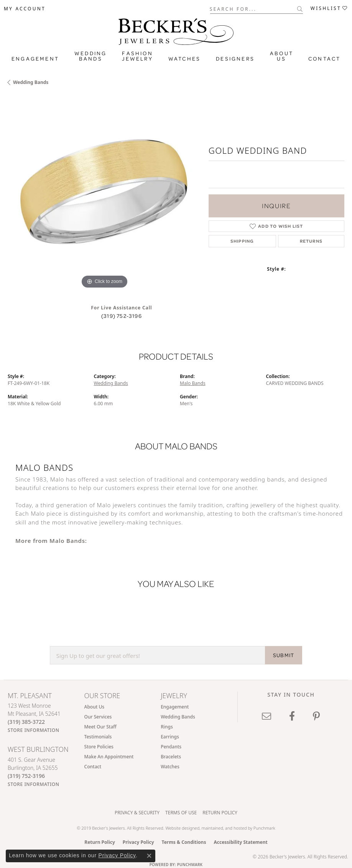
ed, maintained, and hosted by (224, 828)
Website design (180, 828)
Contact (324, 59)
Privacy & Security (137, 813)
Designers (235, 59)
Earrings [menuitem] (170, 737)
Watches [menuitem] (170, 767)
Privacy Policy (138, 842)
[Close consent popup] (149, 856)
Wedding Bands (90, 56)
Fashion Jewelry (137, 56)
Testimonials (98, 737)
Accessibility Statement (240, 842)
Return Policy (220, 813)
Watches (184, 59)
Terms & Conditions (184, 842)
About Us (282, 56)
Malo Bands (193, 383)
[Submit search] (300, 9)
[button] (25, 9)
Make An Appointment (109, 757)
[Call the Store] (26, 722)
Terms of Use (181, 813)
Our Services (98, 717)
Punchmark (264, 828)
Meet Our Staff (100, 727)
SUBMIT (284, 655)
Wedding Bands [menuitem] (178, 717)
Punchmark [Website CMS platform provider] (190, 865)
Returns (311, 241)
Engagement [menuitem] (175, 707)
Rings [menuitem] (167, 727)
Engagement (35, 59)
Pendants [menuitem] (171, 747)
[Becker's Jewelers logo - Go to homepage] (176, 30)
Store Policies (99, 747)
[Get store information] (34, 730)
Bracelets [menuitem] (171, 757)
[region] (104, 194)
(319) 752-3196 (122, 316)
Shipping (242, 241)
